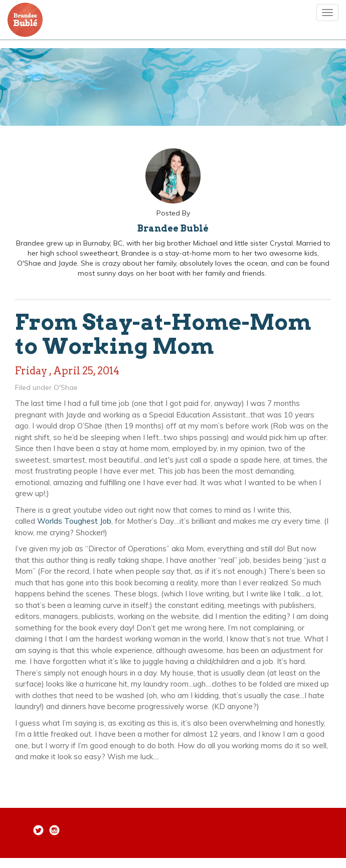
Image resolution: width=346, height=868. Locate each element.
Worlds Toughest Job (74, 521)
